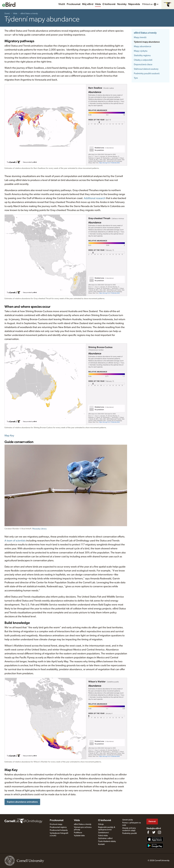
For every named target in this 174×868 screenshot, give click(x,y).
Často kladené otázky (107, 841)
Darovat (152, 821)
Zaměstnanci (103, 833)
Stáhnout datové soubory (146, 69)
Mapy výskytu (141, 51)
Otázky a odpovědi (143, 60)
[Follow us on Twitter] (154, 832)
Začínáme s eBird (105, 838)
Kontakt (101, 844)
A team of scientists (15, 541)
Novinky (122, 4)
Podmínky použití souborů (147, 73)
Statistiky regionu (142, 55)
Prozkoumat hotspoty (59, 830)
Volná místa (103, 836)
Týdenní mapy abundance (147, 42)
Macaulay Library (40, 529)
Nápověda (134, 4)
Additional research (95, 198)
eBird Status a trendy (29, 14)
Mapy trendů (140, 37)
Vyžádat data (79, 836)
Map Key (9, 436)
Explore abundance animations (22, 802)
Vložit (62, 4)
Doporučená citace (143, 64)
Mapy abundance (142, 46)
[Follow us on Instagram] (159, 832)
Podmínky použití (129, 833)
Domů (7, 14)
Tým (136, 78)
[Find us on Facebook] (148, 832)
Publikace (78, 833)
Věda (98, 4)
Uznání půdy (128, 820)
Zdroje (101, 824)
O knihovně (109, 4)
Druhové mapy (56, 824)
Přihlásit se (147, 4)
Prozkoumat (74, 4)
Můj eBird (88, 4)
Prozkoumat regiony (58, 827)
